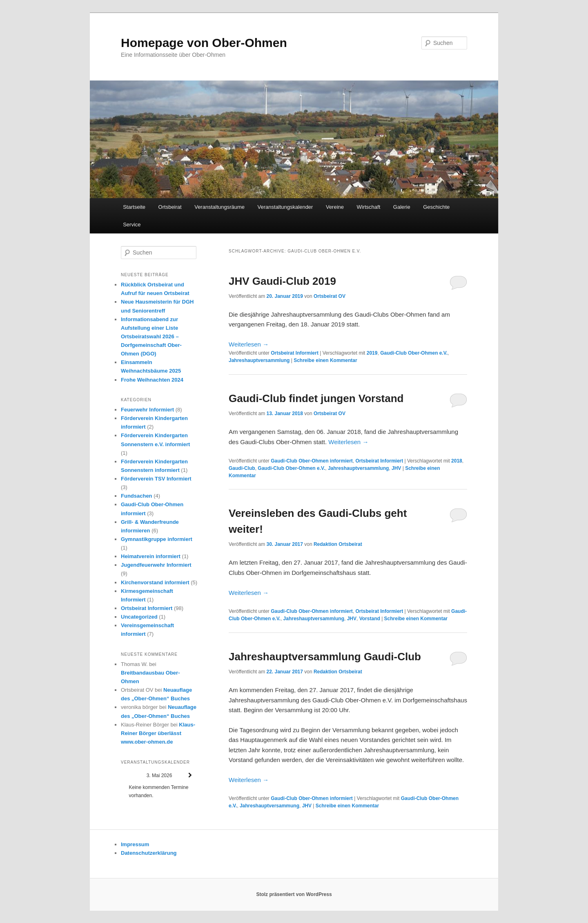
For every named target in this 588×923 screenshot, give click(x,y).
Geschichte (436, 207)
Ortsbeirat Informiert (295, 353)
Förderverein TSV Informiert (156, 479)
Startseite (134, 207)
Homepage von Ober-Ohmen (204, 43)
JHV (396, 468)
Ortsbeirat (170, 207)
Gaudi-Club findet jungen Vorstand (316, 398)
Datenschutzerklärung (149, 853)
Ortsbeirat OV (330, 296)
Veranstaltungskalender (285, 207)
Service (132, 225)
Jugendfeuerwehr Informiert (156, 565)
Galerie (402, 207)
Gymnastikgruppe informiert (157, 539)
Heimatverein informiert (151, 556)
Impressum (135, 844)
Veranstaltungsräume (219, 207)
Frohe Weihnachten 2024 (152, 380)
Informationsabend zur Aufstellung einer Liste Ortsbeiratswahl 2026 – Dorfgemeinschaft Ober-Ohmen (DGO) (151, 337)
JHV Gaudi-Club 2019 (282, 281)
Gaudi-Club (242, 468)
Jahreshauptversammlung (259, 360)
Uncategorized (139, 617)
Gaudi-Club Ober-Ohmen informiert (312, 461)
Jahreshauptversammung (269, 806)
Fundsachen (137, 496)
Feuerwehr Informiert (147, 410)
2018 (457, 461)
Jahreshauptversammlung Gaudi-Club (325, 657)
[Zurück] (129, 775)
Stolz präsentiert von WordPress (294, 894)
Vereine (335, 207)
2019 (372, 353)
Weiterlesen (249, 344)
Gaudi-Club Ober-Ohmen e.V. (414, 353)
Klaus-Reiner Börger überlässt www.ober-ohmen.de (158, 733)
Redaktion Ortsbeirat (338, 544)
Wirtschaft (369, 207)
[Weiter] (190, 775)
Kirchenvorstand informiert (155, 582)
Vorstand (370, 619)
